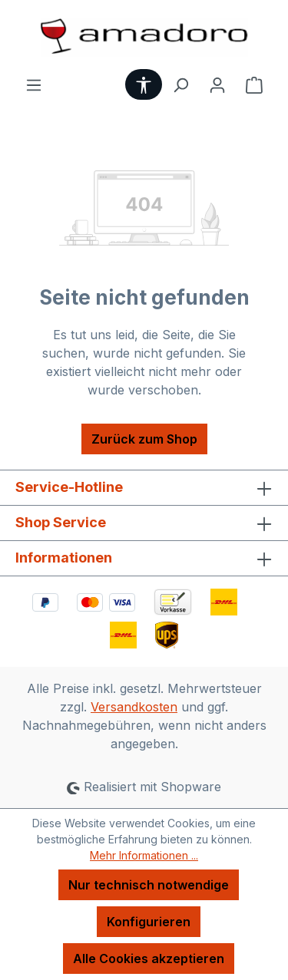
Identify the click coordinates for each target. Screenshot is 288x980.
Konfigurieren (149, 922)
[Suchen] (180, 84)
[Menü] (34, 84)
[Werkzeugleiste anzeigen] (144, 84)
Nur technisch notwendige (149, 885)
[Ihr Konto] (217, 84)
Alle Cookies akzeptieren (149, 959)
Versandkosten (134, 707)
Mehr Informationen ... (144, 855)
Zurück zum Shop (144, 439)
